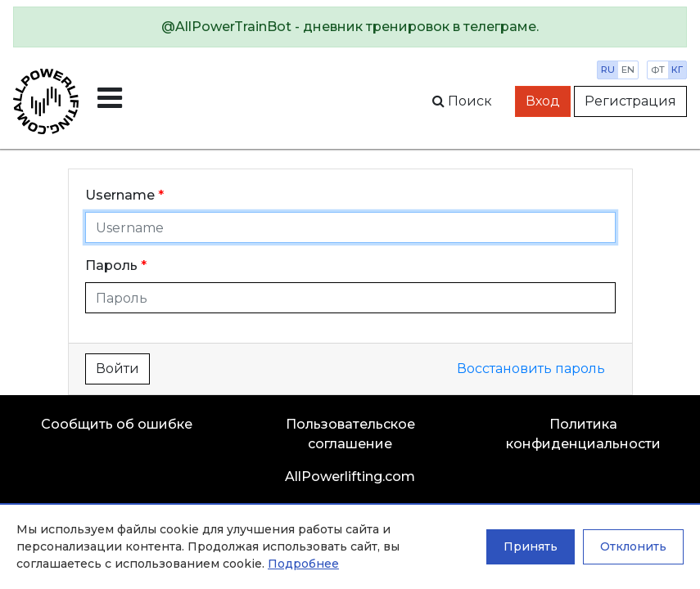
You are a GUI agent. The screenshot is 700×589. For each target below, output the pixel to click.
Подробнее (303, 564)
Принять (531, 546)
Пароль (111, 265)
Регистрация (630, 101)
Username (120, 195)
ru (608, 70)
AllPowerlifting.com (350, 477)
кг (677, 70)
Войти (117, 369)
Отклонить (633, 546)
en (628, 70)
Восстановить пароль (531, 369)
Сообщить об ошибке (117, 424)
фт (658, 70)
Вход (543, 101)
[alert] (350, 27)
